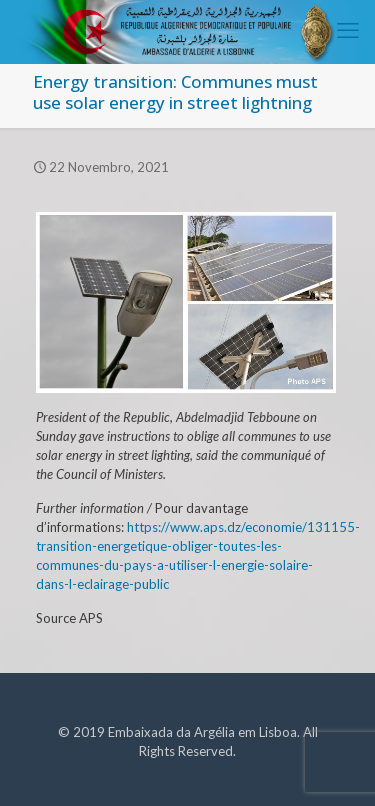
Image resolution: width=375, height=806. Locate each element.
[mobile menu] (348, 30)
